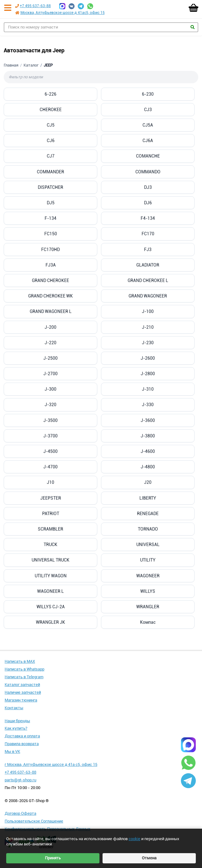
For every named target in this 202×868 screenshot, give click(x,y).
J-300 (50, 389)
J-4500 (50, 451)
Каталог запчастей (22, 685)
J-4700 (50, 467)
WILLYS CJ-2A (51, 607)
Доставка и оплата (22, 736)
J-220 (50, 343)
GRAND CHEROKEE (50, 280)
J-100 (148, 311)
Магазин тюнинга (21, 700)
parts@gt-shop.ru (20, 780)
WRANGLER (148, 607)
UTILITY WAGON (51, 576)
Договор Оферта (20, 813)
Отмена (149, 858)
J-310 (148, 389)
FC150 (51, 234)
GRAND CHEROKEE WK (50, 296)
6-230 (148, 94)
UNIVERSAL (148, 545)
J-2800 (148, 374)
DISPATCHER (50, 187)
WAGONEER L (50, 591)
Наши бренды (17, 721)
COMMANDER (50, 172)
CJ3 (148, 110)
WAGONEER (148, 576)
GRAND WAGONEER (148, 296)
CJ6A (148, 141)
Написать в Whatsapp (24, 669)
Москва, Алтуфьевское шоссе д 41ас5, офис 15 (63, 13)
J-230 (148, 343)
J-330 (148, 405)
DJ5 (51, 203)
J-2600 (148, 358)
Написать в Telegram (24, 677)
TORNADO (148, 529)
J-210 (148, 327)
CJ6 (51, 141)
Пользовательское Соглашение (34, 821)
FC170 (148, 234)
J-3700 (50, 436)
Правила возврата (22, 744)
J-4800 (148, 467)
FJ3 (148, 250)
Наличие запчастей (23, 692)
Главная (11, 65)
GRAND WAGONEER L (51, 311)
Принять (53, 858)
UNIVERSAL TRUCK (50, 560)
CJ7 (51, 156)
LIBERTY (148, 498)
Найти (193, 27)
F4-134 (148, 218)
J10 (50, 482)
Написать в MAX (20, 661)
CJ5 (51, 125)
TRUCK (50, 545)
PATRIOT (51, 514)
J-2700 (50, 374)
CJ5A (148, 125)
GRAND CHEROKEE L (148, 280)
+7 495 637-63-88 (35, 6)
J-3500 (50, 420)
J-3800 (148, 436)
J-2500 (50, 358)
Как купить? (16, 728)
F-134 (50, 218)
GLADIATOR (148, 265)
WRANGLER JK (50, 622)
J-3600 (148, 420)
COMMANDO (148, 172)
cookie (134, 839)
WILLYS (148, 591)
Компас (148, 622)
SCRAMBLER (50, 529)
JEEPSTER (51, 498)
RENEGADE (148, 514)
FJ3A (51, 265)
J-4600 (148, 451)
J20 (148, 482)
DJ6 (148, 203)
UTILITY (148, 560)
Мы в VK (12, 751)
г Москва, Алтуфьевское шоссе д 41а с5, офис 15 (51, 764)
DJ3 (148, 187)
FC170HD (50, 250)
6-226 (50, 94)
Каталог (31, 65)
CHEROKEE (51, 110)
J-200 (50, 327)
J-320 (50, 405)
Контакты (14, 708)
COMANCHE (148, 156)
